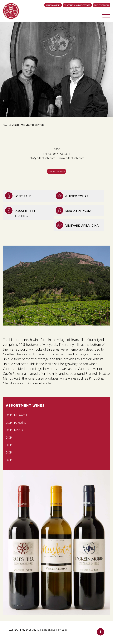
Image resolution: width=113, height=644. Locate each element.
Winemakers (53, 5)
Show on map (56, 171)
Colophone (49, 630)
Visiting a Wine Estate (77, 5)
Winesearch (102, 5)
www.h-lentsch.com (72, 158)
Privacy (63, 630)
